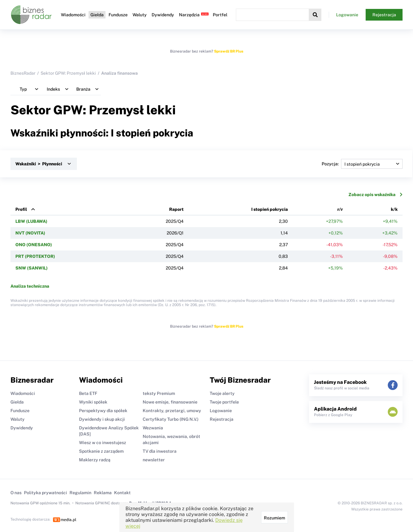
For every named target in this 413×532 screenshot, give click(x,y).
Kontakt (122, 493)
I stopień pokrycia (270, 209)
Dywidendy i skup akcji (102, 419)
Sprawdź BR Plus (229, 51)
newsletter (154, 460)
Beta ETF (88, 393)
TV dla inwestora (160, 451)
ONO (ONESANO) (34, 245)
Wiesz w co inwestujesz (103, 443)
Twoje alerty (222, 393)
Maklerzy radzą (95, 460)
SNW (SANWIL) (32, 268)
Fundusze (118, 15)
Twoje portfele (224, 402)
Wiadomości (73, 15)
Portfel (220, 15)
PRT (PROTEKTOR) (35, 256)
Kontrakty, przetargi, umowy (172, 411)
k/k (394, 209)
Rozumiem (274, 518)
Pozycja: (362, 164)
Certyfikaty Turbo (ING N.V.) (171, 419)
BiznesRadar (23, 73)
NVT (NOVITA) (30, 233)
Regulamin (80, 493)
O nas (16, 493)
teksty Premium (159, 393)
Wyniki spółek (93, 402)
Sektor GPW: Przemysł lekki (68, 73)
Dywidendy (163, 15)
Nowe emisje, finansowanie (170, 402)
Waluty (140, 15)
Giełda (97, 15)
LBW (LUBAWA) (31, 221)
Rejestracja (384, 15)
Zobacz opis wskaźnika (375, 195)
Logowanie (347, 15)
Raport (176, 209)
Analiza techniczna (30, 286)
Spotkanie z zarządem (101, 451)
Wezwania (153, 428)
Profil (21, 209)
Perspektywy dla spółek (103, 411)
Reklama (103, 493)
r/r (340, 209)
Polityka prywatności (46, 493)
